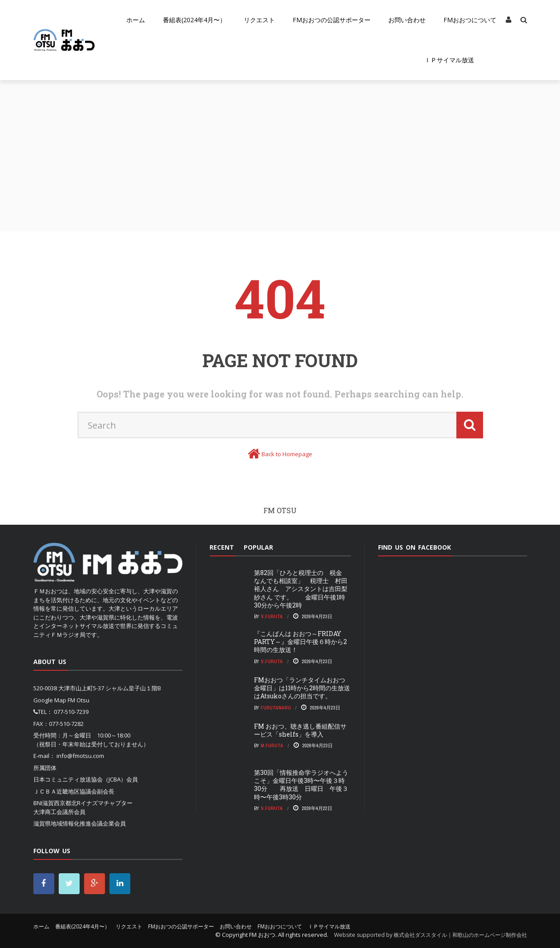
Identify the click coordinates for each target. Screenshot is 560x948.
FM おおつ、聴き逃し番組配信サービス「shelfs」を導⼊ (300, 730)
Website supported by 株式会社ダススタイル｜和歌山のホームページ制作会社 (431, 935)
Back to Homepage (287, 454)
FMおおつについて (470, 20)
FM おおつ (262, 935)
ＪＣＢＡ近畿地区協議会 (65, 791)
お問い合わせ (407, 20)
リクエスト (259, 20)
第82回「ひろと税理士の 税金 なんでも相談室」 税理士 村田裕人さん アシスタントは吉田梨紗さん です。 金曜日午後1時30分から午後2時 (301, 589)
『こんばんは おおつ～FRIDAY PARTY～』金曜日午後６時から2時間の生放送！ (300, 642)
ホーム (136, 20)
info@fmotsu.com (80, 756)
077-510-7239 (71, 712)
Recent (222, 547)
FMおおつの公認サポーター (332, 20)
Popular (258, 547)
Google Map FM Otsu (61, 700)
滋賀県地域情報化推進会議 (68, 823)
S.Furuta (272, 616)
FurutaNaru (276, 708)
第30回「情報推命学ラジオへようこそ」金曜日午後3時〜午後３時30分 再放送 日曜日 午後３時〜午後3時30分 (301, 785)
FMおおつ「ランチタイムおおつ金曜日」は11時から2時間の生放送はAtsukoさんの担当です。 (302, 688)
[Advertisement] (280, 147)
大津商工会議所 (54, 812)
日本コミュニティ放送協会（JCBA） (80, 779)
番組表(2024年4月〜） (194, 20)
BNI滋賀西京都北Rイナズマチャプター (83, 803)
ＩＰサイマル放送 (449, 60)
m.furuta (272, 745)
